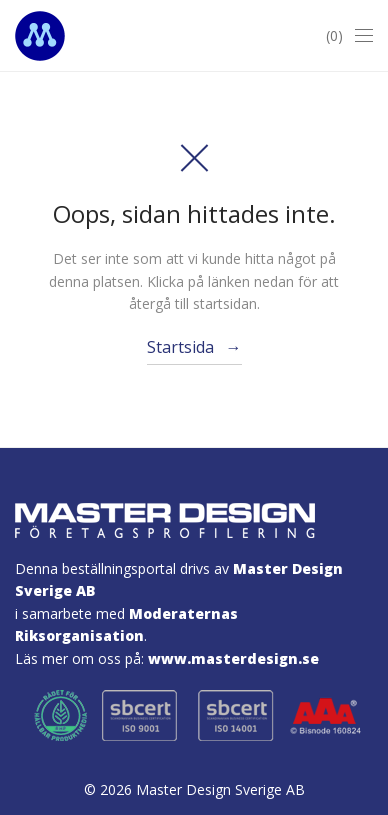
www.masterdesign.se (233, 658)
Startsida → (194, 347)
